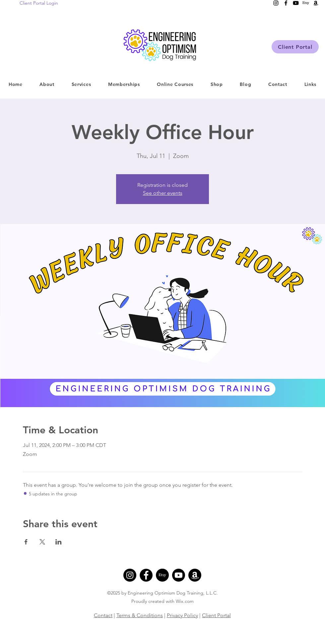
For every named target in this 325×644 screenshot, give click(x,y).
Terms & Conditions (140, 615)
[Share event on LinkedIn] (59, 542)
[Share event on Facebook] (26, 542)
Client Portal (216, 615)
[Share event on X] (42, 542)
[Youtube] (179, 575)
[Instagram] (130, 575)
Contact (103, 615)
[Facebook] (146, 575)
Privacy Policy (182, 615)
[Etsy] (162, 575)
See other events (163, 193)
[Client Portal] (295, 47)
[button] (81, 84)
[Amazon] (195, 575)
